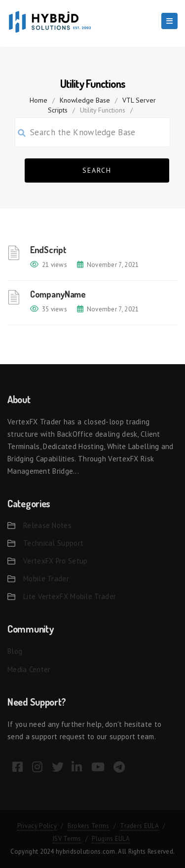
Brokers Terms (89, 826)
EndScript (48, 250)
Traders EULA (139, 826)
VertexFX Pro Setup (55, 561)
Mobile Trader (46, 579)
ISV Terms (67, 839)
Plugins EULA (111, 839)
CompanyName (58, 294)
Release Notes (47, 525)
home (38, 100)
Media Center (29, 669)
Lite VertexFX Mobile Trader (70, 596)
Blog (15, 651)
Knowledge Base (85, 100)
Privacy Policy (37, 826)
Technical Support (53, 543)
